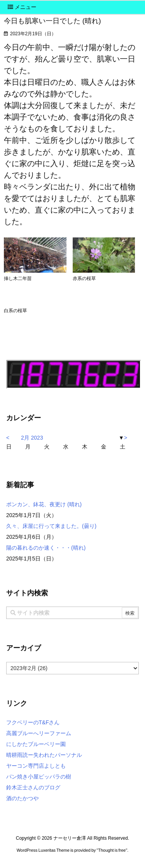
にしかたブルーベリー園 (36, 744)
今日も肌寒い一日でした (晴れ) (52, 21)
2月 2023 (32, 438)
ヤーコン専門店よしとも (36, 766)
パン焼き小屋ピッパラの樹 (39, 777)
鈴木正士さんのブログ (33, 787)
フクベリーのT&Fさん (33, 722)
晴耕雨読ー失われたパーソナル (44, 755)
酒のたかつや (22, 798)
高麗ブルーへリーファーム (39, 733)
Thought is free (112, 850)
